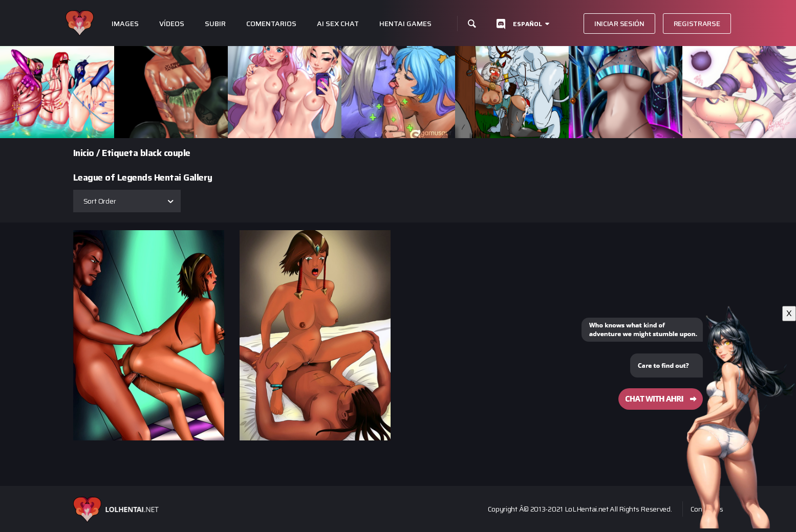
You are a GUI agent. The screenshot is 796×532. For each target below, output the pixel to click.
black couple (165, 153)
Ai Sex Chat (338, 24)
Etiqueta (120, 153)
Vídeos (172, 24)
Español (528, 24)
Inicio (84, 153)
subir (215, 24)
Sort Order (100, 201)
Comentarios (271, 24)
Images (125, 24)
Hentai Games (405, 24)
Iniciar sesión (619, 24)
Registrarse (697, 24)
